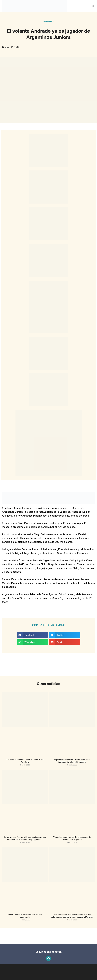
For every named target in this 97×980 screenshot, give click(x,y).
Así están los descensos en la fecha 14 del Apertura (25, 761)
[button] (93, 6)
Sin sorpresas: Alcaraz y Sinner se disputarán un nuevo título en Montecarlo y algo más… (25, 838)
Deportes (49, 21)
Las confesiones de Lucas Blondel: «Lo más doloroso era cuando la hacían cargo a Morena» (72, 916)
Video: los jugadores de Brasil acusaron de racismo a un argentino (72, 838)
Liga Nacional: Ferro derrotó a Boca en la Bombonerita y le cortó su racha (72, 761)
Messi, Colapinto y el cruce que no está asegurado (25, 916)
